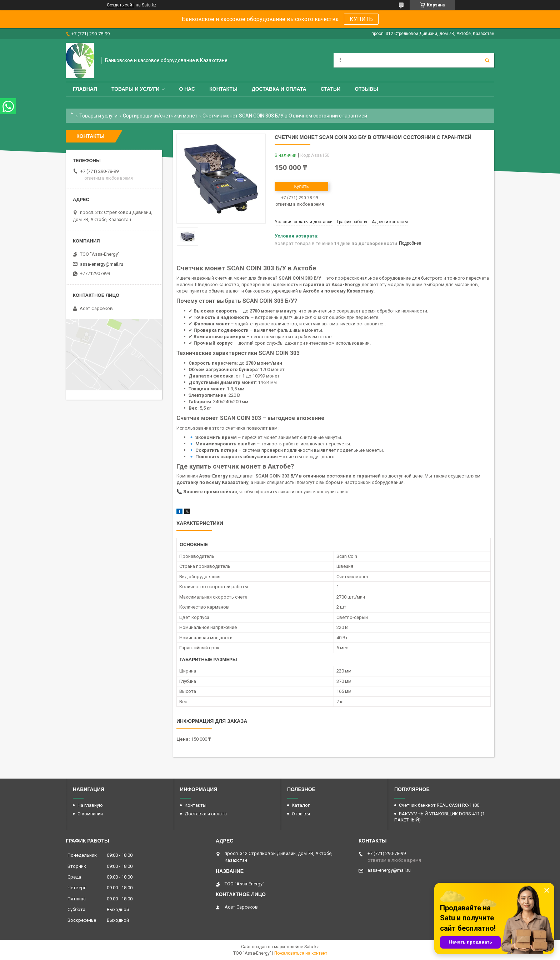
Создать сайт (120, 5)
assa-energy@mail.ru (102, 264)
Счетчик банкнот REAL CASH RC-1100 (439, 805)
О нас (187, 89)
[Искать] (487, 60)
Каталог (301, 805)
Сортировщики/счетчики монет (160, 116)
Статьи (331, 89)
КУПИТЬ (361, 19)
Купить (301, 186)
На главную (90, 805)
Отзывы (366, 89)
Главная (85, 89)
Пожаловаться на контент (301, 953)
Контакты (223, 89)
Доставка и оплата (279, 89)
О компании (90, 814)
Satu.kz (312, 947)
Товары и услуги (136, 89)
